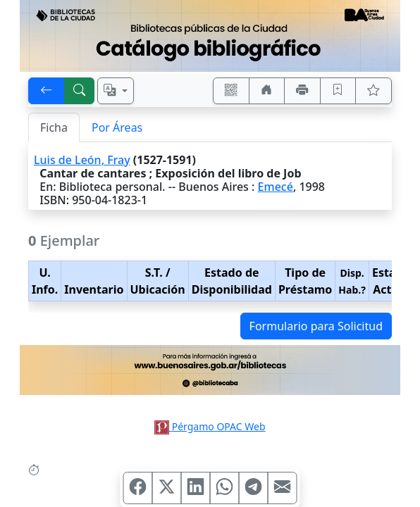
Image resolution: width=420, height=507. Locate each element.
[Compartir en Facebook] (138, 488)
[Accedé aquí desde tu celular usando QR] (231, 91)
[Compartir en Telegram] (254, 488)
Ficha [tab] (54, 127)
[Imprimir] (302, 91)
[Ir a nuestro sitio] (267, 91)
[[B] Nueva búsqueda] (80, 91)
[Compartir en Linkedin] (196, 488)
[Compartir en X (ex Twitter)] (167, 488)
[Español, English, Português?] (116, 91)
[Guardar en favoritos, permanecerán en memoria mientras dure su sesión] (338, 91)
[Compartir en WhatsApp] (225, 488)
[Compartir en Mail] (283, 488)
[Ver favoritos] (373, 91)
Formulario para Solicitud (316, 326)
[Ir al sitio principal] (210, 36)
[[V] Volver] (47, 91)
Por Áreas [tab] (117, 127)
